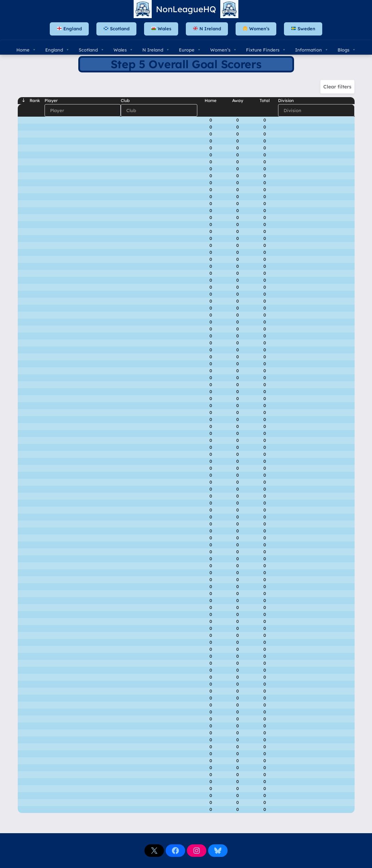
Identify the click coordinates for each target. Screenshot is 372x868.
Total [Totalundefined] (265, 100)
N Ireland (207, 29)
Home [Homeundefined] (211, 100)
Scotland (117, 29)
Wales (161, 29)
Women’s (256, 29)
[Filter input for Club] (159, 110)
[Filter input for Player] (83, 110)
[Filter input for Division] (316, 110)
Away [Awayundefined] (238, 100)
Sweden (303, 29)
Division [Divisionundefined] (286, 100)
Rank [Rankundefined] (34, 100)
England (70, 29)
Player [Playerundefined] (51, 100)
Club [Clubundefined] (125, 100)
